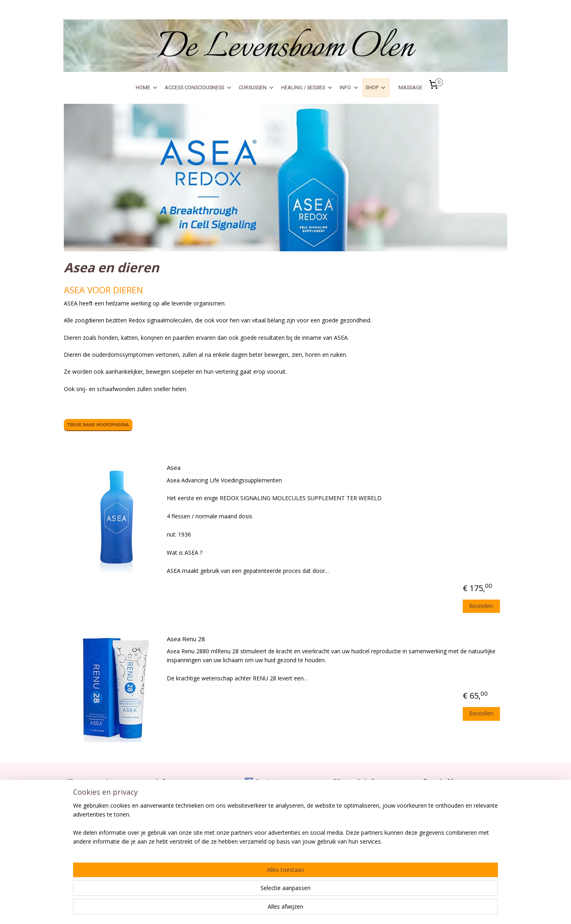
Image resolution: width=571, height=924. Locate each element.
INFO (349, 88)
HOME (147, 88)
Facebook (262, 782)
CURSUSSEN (257, 88)
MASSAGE (410, 87)
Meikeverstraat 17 (444, 822)
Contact (76, 796)
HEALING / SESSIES (307, 88)
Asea (174, 468)
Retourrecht (82, 813)
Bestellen (482, 606)
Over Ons (167, 813)
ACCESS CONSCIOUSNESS (198, 88)
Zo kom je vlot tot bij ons (452, 796)
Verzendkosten (86, 805)
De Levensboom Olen (449, 813)
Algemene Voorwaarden (97, 822)
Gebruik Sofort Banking (185, 822)
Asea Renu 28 (186, 639)
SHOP (376, 88)
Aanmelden (355, 823)
